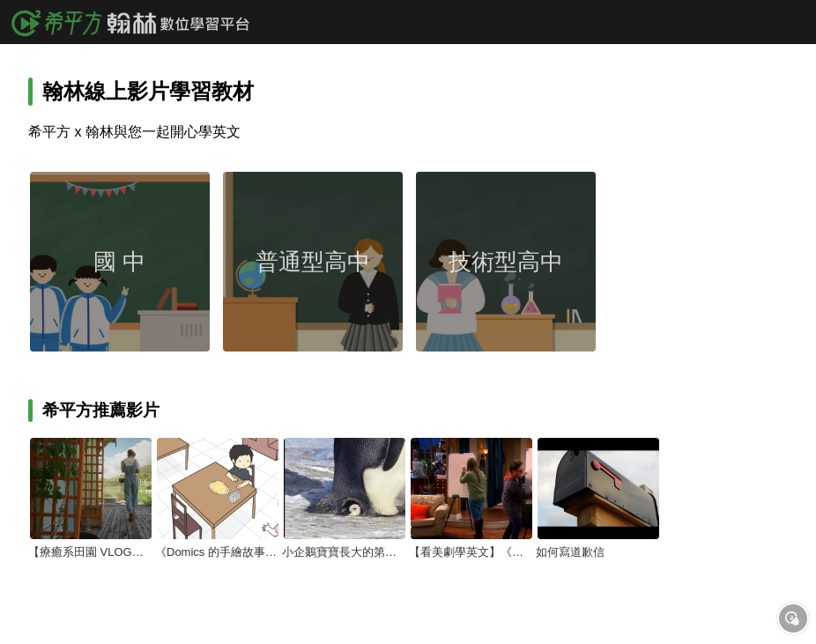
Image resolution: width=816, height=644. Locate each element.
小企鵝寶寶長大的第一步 (344, 552)
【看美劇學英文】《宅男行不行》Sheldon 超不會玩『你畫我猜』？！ (471, 552)
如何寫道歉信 (570, 552)
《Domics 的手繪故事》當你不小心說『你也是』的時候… (217, 552)
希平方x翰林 (137, 22)
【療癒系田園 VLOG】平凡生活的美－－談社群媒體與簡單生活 (90, 552)
